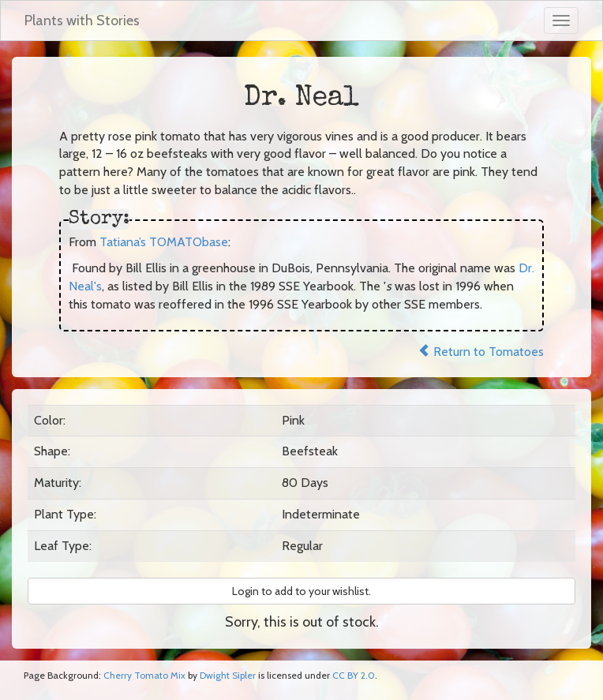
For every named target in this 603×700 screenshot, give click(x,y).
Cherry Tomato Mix (144, 675)
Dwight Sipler (228, 675)
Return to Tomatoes (481, 352)
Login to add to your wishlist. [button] (301, 591)
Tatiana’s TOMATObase (164, 242)
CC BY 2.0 (354, 675)
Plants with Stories (82, 21)
